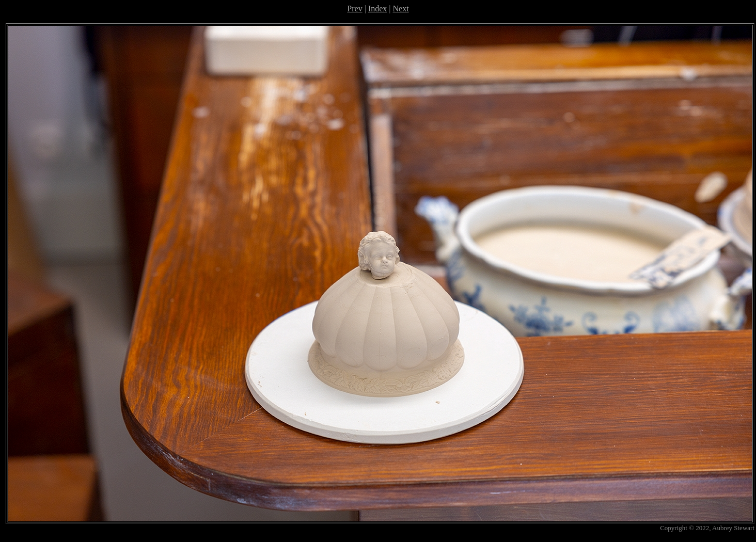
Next (401, 9)
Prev (355, 9)
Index (377, 9)
